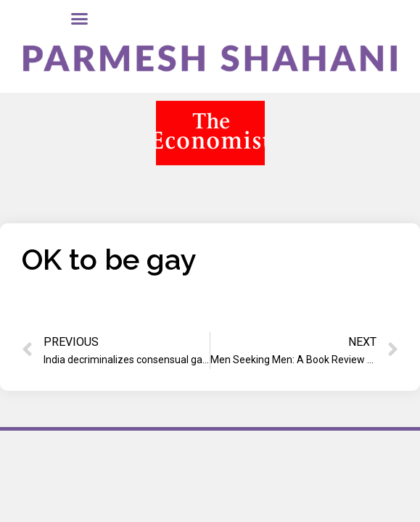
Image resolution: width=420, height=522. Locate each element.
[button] (79, 19)
